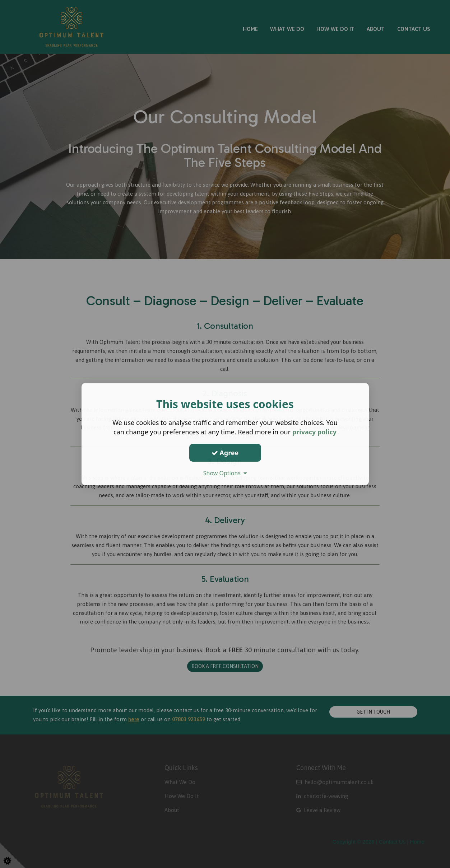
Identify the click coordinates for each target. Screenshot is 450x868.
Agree (225, 453)
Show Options (225, 473)
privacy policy (314, 432)
